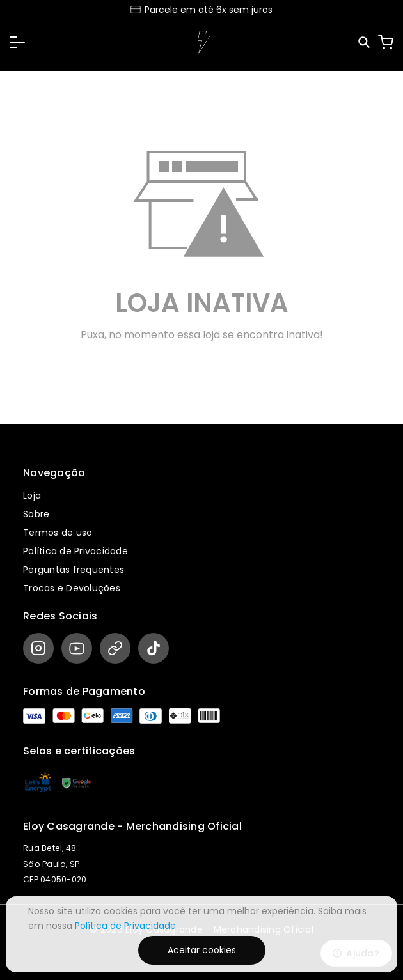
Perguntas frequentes (74, 570)
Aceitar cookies (202, 950)
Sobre (36, 514)
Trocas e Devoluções (72, 588)
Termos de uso (58, 533)
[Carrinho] (386, 42)
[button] (17, 42)
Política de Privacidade (75, 551)
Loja (32, 495)
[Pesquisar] (365, 43)
